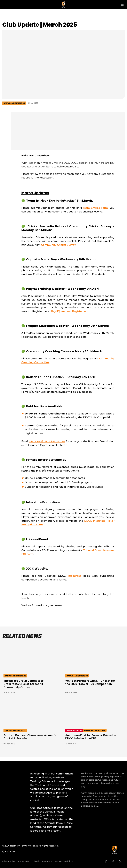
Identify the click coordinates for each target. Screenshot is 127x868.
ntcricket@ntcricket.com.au (47, 441)
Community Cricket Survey (58, 245)
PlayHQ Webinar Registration (69, 311)
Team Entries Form (95, 208)
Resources (74, 576)
